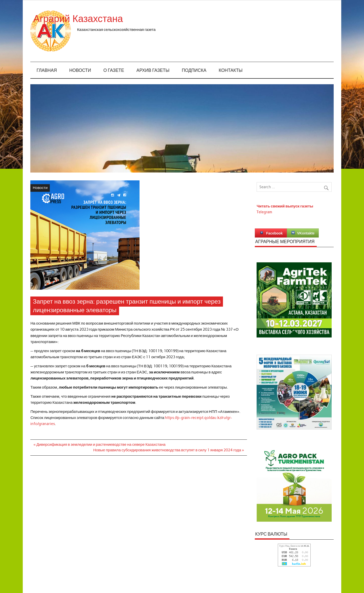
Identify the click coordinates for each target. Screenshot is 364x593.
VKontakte (303, 233)
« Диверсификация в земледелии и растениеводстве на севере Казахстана (100, 444)
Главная (47, 70)
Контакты (231, 70)
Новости (80, 70)
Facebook (271, 233)
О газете (114, 70)
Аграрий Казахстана (122, 19)
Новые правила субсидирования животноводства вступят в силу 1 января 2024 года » (169, 450)
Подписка (194, 70)
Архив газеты (153, 70)
